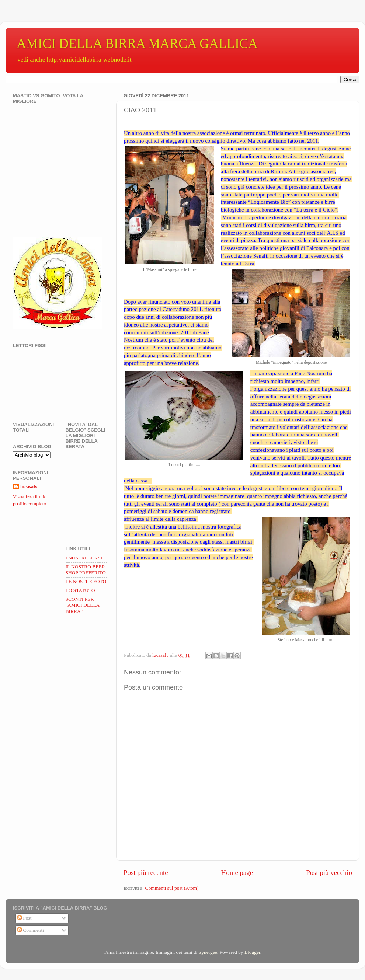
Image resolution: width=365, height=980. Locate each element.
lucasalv (29, 487)
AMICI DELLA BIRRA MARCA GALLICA (137, 43)
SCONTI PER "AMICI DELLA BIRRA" (83, 605)
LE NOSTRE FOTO (86, 581)
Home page (237, 873)
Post (25, 918)
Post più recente (146, 873)
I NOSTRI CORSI (84, 558)
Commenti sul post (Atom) (172, 888)
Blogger (252, 952)
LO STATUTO (80, 590)
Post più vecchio (329, 873)
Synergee (208, 952)
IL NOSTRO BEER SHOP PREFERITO (86, 570)
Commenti (31, 930)
